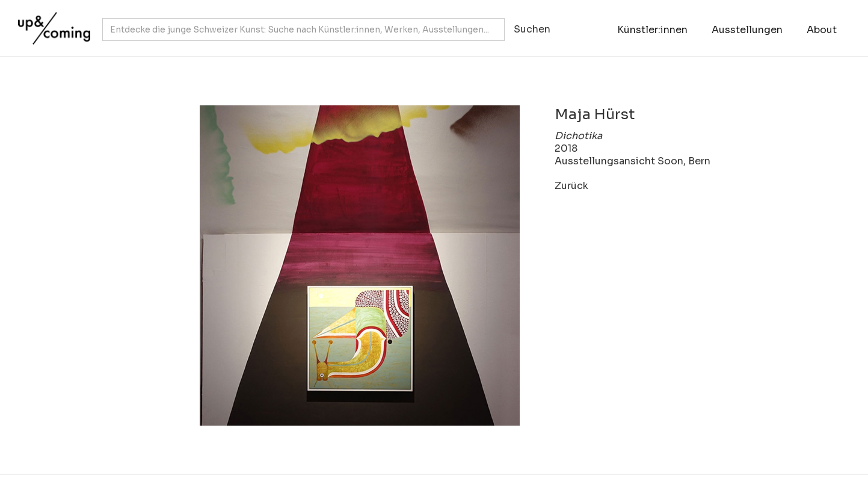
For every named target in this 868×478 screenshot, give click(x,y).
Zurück (571, 186)
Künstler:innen (652, 30)
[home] (51, 22)
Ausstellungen (747, 30)
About (822, 30)
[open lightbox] (325, 265)
